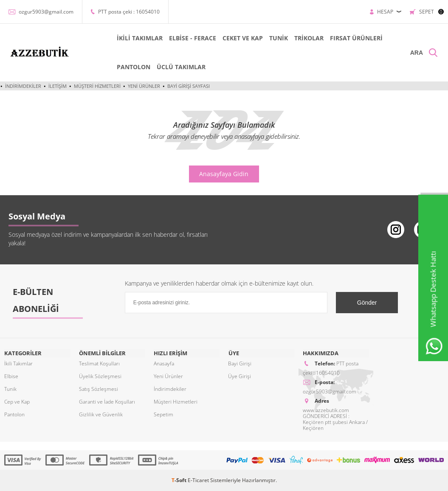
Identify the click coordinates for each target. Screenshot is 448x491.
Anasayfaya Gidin (224, 174)
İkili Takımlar (18, 363)
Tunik (10, 389)
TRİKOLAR (309, 38)
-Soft (180, 480)
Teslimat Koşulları (99, 363)
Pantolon (14, 414)
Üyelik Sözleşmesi (100, 376)
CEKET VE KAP (242, 38)
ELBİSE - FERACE (192, 38)
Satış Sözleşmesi (99, 389)
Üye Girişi (239, 376)
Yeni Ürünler (144, 86)
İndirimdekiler (23, 86)
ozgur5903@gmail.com (46, 12)
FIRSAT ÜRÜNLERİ (356, 38)
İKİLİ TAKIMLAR (139, 38)
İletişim (58, 86)
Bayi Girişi (240, 363)
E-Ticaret (198, 480)
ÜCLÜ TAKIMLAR (181, 67)
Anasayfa (164, 363)
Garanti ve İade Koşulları (107, 402)
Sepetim (163, 414)
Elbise (11, 376)
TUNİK (278, 38)
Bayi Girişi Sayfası (189, 86)
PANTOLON (133, 67)
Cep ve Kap (17, 402)
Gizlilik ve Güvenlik (101, 414)
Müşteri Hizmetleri (97, 86)
